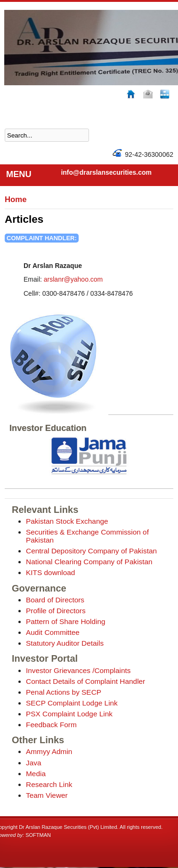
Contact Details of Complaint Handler (85, 681)
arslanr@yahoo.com (73, 279)
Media (36, 774)
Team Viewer (47, 795)
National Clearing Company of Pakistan (89, 562)
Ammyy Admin (49, 751)
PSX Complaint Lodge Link (69, 714)
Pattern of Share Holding (66, 621)
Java (34, 763)
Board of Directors (55, 600)
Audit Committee (53, 632)
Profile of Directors (56, 611)
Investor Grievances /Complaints (78, 670)
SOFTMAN (38, 835)
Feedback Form (51, 725)
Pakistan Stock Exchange (67, 521)
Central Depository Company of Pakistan (91, 551)
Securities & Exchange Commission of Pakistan (87, 536)
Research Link (49, 784)
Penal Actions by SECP (64, 692)
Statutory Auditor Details (65, 643)
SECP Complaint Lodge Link (72, 703)
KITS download (50, 572)
